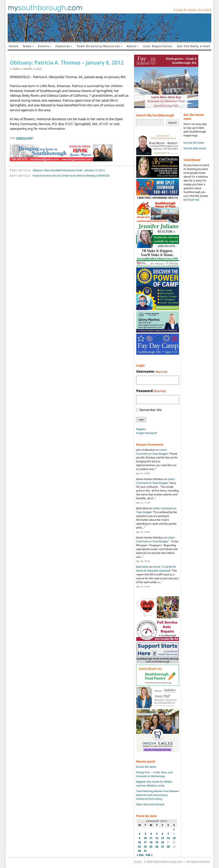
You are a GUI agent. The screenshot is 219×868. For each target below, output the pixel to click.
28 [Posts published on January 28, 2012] (168, 847)
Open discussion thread (150, 804)
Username (152, 371)
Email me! (193, 200)
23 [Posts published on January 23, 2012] (139, 847)
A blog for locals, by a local (192, 10)
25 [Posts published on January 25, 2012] (151, 847)
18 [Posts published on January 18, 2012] (151, 842)
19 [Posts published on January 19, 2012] (157, 842)
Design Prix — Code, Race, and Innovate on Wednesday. (154, 774)
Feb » (149, 855)
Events (44, 46)
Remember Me (151, 410)
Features (63, 46)
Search (172, 123)
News (27, 46)
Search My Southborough (155, 115)
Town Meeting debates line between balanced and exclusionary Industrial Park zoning (158, 795)
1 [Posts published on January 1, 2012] (174, 829)
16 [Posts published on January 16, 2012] (139, 842)
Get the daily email (195, 148)
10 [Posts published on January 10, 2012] (145, 838)
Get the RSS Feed (194, 143)
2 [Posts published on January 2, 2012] (140, 834)
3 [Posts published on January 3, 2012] (145, 834)
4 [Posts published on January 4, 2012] (151, 834)
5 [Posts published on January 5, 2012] (157, 834)
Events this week (146, 767)
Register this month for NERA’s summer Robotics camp (154, 784)
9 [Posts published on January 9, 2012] (140, 838)
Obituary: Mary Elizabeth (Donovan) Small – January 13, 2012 (69, 170)
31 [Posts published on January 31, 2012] (145, 851)
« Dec (140, 855)
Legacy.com (24, 138)
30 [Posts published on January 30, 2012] (139, 851)
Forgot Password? (147, 433)
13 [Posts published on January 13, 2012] (163, 838)
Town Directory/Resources (98, 46)
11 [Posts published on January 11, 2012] (151, 838)
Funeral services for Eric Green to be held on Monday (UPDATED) (71, 176)
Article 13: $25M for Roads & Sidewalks (156, 569)
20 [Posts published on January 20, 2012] (163, 842)
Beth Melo (142, 567)
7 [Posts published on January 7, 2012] (168, 834)
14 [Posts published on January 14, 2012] (168, 838)
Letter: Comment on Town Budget (152, 452)
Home (14, 46)
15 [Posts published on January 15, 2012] (174, 838)
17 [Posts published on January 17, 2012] (145, 842)
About (132, 46)
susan (16, 69)
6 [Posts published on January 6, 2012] (162, 834)
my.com (45, 8)
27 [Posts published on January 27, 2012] (163, 847)
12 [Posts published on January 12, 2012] (157, 838)
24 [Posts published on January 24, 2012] (145, 847)
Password (151, 391)
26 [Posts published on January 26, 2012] (157, 847)
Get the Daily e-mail (194, 46)
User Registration (158, 46)
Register (141, 429)
